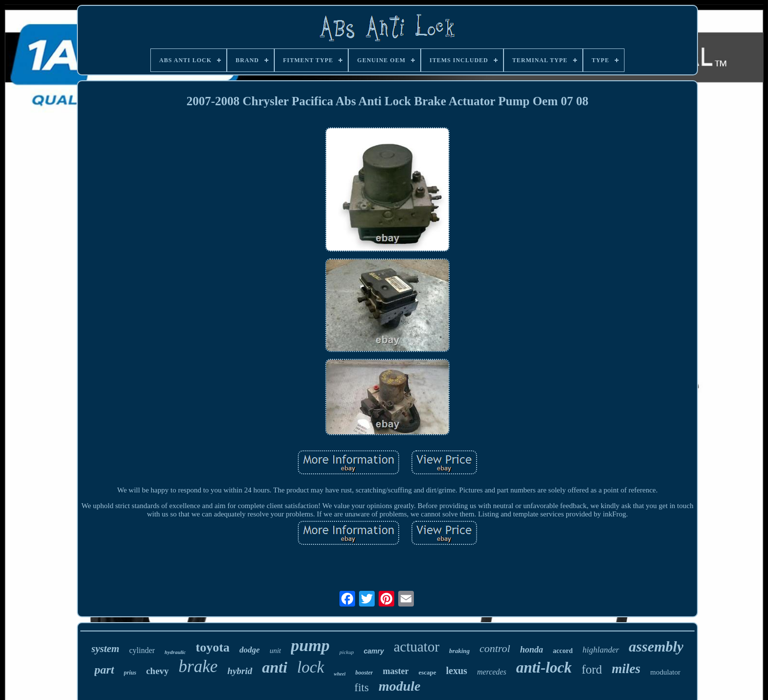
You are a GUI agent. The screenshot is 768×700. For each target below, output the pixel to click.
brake (198, 666)
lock (311, 667)
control (495, 648)
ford (592, 669)
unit (275, 651)
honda (532, 650)
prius (130, 673)
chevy (157, 671)
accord (563, 651)
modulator (666, 672)
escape (427, 672)
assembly (656, 646)
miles (626, 669)
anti (275, 667)
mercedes (492, 672)
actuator (417, 647)
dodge (250, 650)
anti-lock (544, 667)
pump (310, 645)
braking (459, 651)
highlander (601, 650)
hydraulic (175, 652)
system (106, 649)
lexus (457, 671)
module (400, 686)
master (396, 671)
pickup (347, 652)
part (104, 670)
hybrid (240, 671)
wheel (340, 674)
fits (362, 688)
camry (373, 651)
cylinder (142, 650)
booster (364, 673)
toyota (213, 647)
